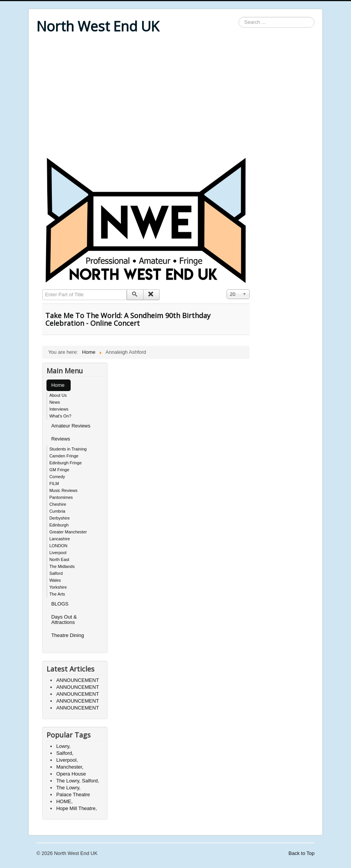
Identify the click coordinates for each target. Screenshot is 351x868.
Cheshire (58, 504)
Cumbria (57, 511)
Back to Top (301, 853)
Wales (55, 580)
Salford (56, 573)
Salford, (65, 753)
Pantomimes (61, 497)
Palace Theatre (73, 795)
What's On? (60, 416)
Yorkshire (58, 587)
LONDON (58, 546)
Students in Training (68, 449)
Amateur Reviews (71, 426)
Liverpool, (67, 760)
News (55, 402)
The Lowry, (68, 788)
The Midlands (62, 566)
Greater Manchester (68, 532)
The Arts (57, 594)
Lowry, (63, 746)
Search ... (239, 17)
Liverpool (58, 553)
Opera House (71, 774)
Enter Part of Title (42, 290)
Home (58, 385)
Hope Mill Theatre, (76, 808)
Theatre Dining (67, 635)
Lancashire (60, 539)
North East (59, 559)
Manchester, (70, 767)
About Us (58, 395)
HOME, (64, 801)
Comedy (57, 477)
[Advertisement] (175, 97)
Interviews (59, 409)
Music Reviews (63, 490)
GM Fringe (59, 470)
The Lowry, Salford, (78, 781)
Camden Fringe (64, 456)
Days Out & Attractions (64, 620)
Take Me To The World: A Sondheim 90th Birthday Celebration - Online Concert (128, 319)
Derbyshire (59, 518)
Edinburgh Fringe (65, 463)
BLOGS (60, 604)
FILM (54, 484)
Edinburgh (59, 525)
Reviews (60, 439)
